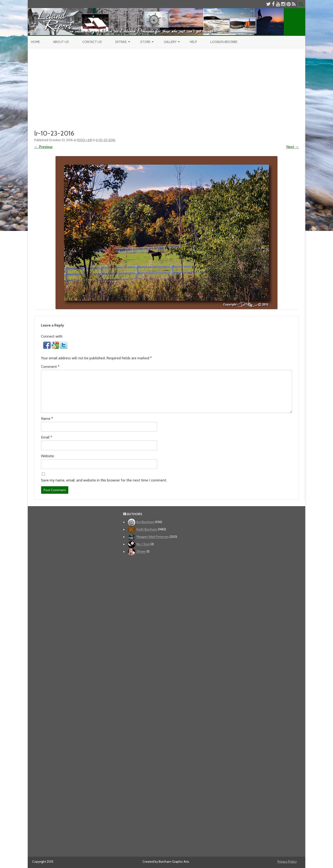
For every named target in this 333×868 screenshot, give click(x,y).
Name (47, 419)
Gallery (170, 42)
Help (193, 42)
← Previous (43, 147)
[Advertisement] (166, 88)
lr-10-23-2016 (106, 140)
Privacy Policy (287, 862)
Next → (293, 147)
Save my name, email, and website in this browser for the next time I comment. (104, 480)
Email (46, 437)
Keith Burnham (147, 529)
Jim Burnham (145, 522)
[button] (47, 348)
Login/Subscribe (224, 42)
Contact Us (92, 42)
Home (35, 42)
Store (145, 42)
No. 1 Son (143, 544)
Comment (50, 367)
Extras (121, 42)
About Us (61, 42)
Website (48, 456)
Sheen (141, 552)
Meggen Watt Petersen (153, 537)
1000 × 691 (85, 140)
